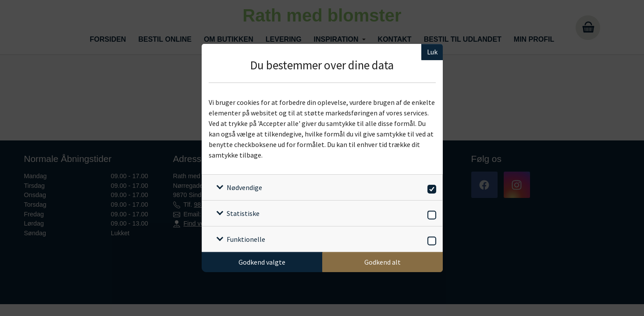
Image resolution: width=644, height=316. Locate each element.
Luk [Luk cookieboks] (432, 52)
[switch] (430, 188)
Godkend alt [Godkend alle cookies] (382, 262)
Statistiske (243, 213)
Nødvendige (244, 187)
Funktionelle (246, 239)
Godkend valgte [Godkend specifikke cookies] (262, 262)
